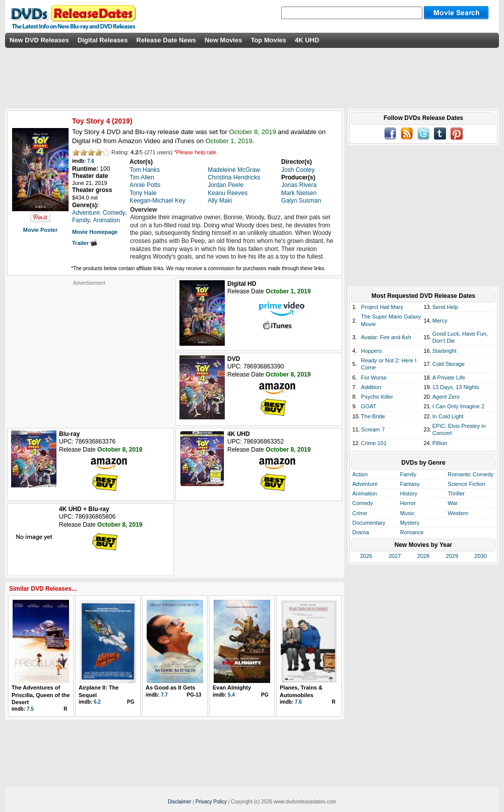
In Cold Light (448, 416)
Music (407, 513)
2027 (395, 556)
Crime (360, 513)
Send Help (445, 307)
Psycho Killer (377, 397)
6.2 (97, 702)
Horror (408, 503)
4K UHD (307, 40)
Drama (361, 532)
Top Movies (268, 40)
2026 (366, 556)
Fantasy (410, 484)
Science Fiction (466, 484)
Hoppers (371, 351)
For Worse (374, 378)
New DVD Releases (39, 40)
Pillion (440, 443)
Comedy (363, 503)
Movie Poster (40, 230)
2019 (122, 121)
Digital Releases (103, 40)
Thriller (456, 493)
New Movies (223, 40)
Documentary (369, 523)
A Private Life (449, 378)
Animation (365, 493)
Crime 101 (374, 443)
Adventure (365, 484)
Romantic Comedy (470, 474)
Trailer (85, 243)
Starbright (445, 351)
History (409, 493)
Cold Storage (449, 364)
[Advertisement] (89, 349)
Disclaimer (180, 802)
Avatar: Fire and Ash (386, 337)
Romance (412, 532)
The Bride (373, 416)
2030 (480, 556)
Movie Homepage (95, 232)
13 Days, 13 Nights (456, 387)
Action (360, 474)
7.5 (30, 709)
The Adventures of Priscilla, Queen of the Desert (41, 695)
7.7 (164, 695)
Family (408, 474)
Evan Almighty (232, 688)
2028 (423, 556)
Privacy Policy (211, 802)
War (453, 503)
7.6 (91, 161)
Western (458, 513)
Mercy (440, 321)
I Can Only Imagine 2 (458, 406)
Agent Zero (446, 397)
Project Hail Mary (382, 307)
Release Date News (167, 40)
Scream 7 (373, 429)
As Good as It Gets (170, 688)
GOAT (368, 406)
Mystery (410, 523)
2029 (452, 556)
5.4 (231, 695)
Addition (371, 387)
